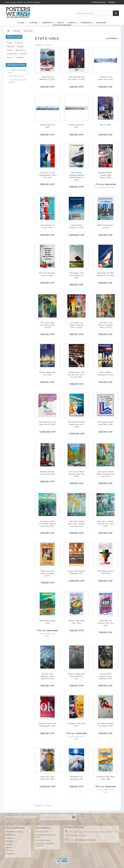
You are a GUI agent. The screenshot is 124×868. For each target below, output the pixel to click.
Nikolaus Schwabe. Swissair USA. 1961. (47, 473)
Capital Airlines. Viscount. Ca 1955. (77, 226)
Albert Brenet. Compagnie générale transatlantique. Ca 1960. (76, 176)
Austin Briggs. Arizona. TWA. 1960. (106, 572)
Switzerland (12, 54)
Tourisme (33, 23)
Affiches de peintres (62, 25)
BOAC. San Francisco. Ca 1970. (106, 226)
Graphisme (101, 23)
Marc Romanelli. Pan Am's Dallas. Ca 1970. (76, 78)
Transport (20, 57)
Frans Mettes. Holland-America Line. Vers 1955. (77, 424)
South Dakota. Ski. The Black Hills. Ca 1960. (47, 423)
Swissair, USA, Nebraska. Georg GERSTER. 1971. (47, 676)
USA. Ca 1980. (106, 125)
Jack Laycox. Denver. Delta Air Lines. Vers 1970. (76, 474)
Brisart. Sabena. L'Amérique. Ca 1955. (106, 374)
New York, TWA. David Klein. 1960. (47, 778)
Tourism (23, 54)
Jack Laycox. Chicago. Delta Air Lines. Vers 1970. (106, 524)
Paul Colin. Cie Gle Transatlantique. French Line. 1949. (47, 175)
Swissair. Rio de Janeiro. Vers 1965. (106, 78)
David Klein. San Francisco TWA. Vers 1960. (106, 623)
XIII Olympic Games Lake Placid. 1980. (106, 423)
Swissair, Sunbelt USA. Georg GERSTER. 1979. (76, 676)
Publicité (72, 23)
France (10, 57)
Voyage (20, 46)
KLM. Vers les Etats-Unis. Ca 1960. (47, 274)
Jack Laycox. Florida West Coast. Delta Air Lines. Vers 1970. (77, 524)
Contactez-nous (99, 2)
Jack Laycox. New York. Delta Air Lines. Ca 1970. (47, 325)
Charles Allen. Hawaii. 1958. (47, 622)
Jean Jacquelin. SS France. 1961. (47, 226)
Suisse (10, 50)
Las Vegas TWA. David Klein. (76, 725)
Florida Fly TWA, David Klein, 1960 (106, 778)
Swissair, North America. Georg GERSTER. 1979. (106, 676)
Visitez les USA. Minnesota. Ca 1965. (47, 78)
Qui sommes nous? (17, 76)
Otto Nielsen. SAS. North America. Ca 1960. (76, 275)
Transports (47, 23)
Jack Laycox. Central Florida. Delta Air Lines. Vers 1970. (106, 474)
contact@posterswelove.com (85, 840)
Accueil (21, 23)
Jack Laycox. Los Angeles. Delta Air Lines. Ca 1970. (76, 325)
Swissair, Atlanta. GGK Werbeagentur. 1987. (47, 725)
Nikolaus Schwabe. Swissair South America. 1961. (106, 175)
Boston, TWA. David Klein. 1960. (76, 622)
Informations (16, 65)
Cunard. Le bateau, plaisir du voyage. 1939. (47, 573)
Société (9, 844)
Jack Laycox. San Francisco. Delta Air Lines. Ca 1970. (106, 325)
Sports (61, 23)
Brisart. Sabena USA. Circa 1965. (47, 374)
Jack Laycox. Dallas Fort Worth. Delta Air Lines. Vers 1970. (47, 524)
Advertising (20, 50)
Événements (86, 23)
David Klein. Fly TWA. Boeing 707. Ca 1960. (106, 274)
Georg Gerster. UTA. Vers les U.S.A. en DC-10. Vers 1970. (77, 375)
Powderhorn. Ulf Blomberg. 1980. (77, 778)
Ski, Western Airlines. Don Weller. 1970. (106, 725)
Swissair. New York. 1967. (47, 126)
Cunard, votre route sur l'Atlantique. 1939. (76, 572)
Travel (10, 43)
